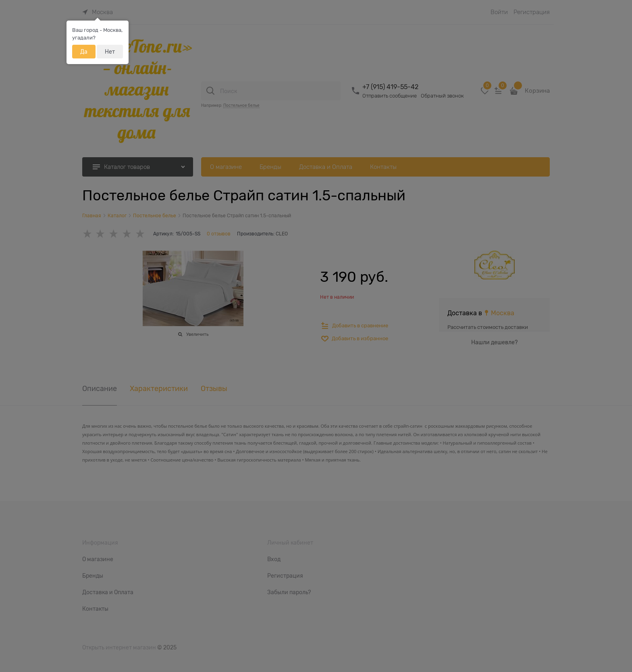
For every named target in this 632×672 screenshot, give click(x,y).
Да (84, 52)
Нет (110, 52)
